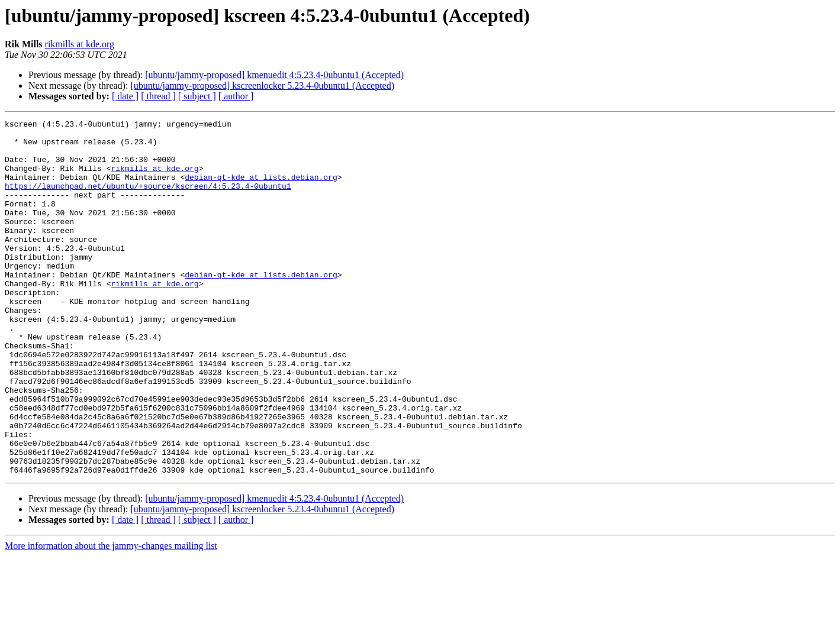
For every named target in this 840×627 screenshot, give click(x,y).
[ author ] (236, 96)
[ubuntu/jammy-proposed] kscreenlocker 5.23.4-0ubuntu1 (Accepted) (262, 85)
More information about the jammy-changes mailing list (111, 617)
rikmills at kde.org (80, 44)
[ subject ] (197, 96)
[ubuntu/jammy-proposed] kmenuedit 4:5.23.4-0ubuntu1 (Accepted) (274, 75)
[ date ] (125, 96)
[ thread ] (158, 96)
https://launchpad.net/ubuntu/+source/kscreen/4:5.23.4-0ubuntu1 (148, 200)
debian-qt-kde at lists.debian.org (261, 189)
